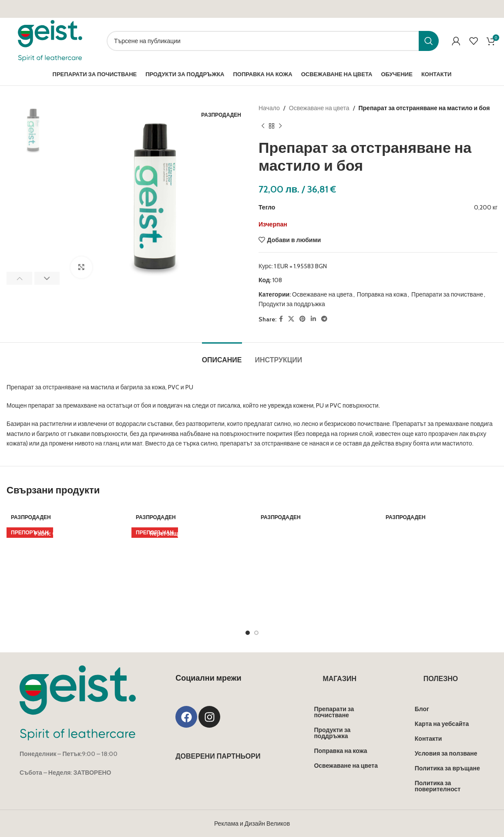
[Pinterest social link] (302, 319)
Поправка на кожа (382, 294)
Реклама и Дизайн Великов (252, 716)
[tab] (222, 356)
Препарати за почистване (447, 294)
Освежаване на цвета (319, 108)
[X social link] (291, 319)
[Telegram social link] (324, 319)
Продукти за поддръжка (292, 304)
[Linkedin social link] (313, 319)
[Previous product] (263, 126)
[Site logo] (50, 40)
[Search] (273, 41)
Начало (269, 108)
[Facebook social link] (281, 319)
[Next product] (280, 126)
